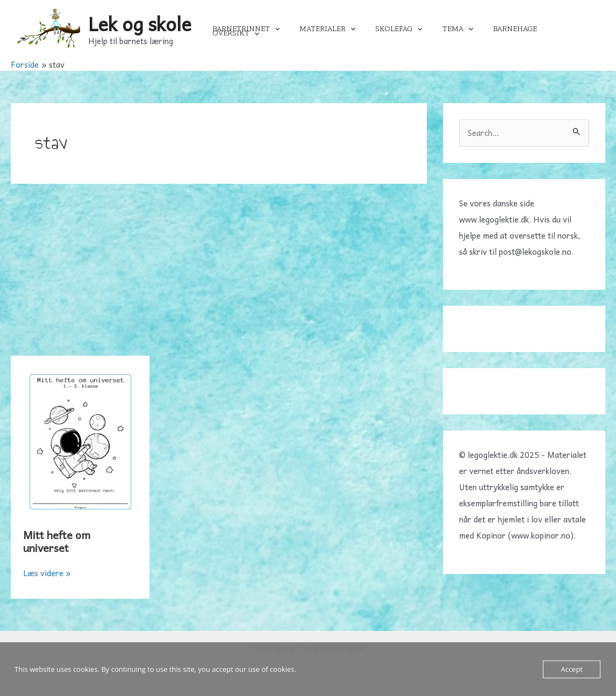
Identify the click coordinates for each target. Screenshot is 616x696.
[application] (292, 29)
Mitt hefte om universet (57, 541)
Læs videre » (47, 573)
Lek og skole (140, 23)
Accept (572, 669)
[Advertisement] (219, 275)
